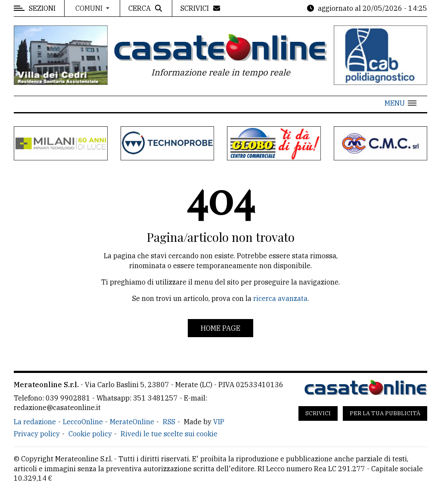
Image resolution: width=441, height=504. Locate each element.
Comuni (90, 8)
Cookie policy (90, 434)
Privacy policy (37, 434)
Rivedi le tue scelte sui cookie (169, 434)
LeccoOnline (83, 422)
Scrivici (318, 413)
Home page (220, 328)
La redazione (35, 422)
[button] (401, 103)
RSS (169, 422)
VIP (219, 422)
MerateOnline (132, 422)
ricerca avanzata (280, 298)
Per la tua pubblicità (385, 413)
